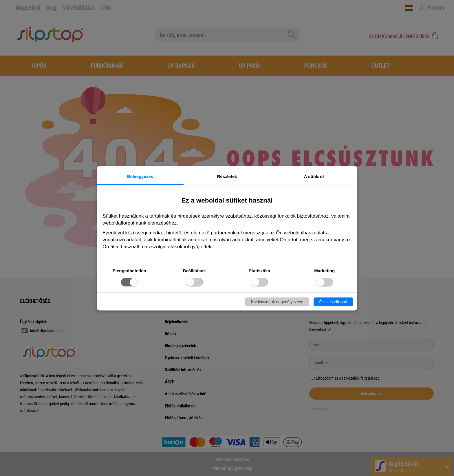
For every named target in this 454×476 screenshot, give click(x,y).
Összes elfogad (333, 302)
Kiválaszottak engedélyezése (277, 302)
